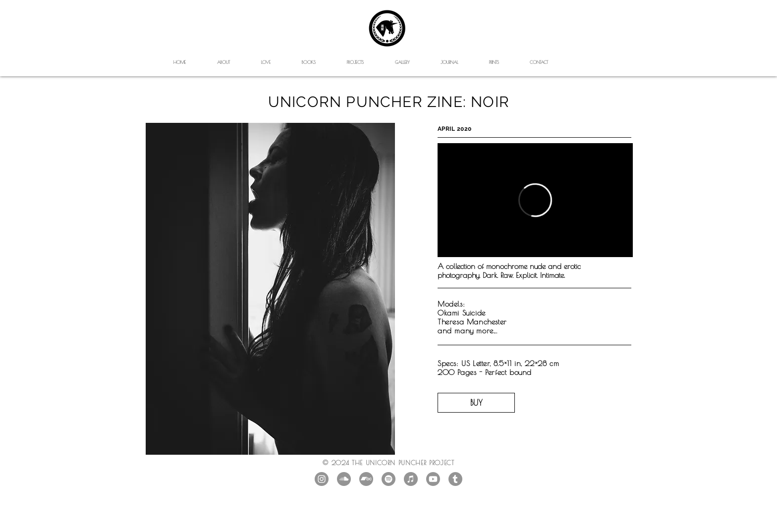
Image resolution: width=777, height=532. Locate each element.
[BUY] (476, 403)
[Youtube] (433, 479)
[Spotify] (388, 479)
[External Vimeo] (535, 200)
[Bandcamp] (366, 479)
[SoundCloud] (344, 479)
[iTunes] (411, 479)
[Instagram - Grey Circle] (322, 479)
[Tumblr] (455, 479)
